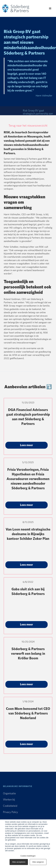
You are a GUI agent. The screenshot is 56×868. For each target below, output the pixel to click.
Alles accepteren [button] (19, 862)
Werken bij (9, 800)
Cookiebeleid (10, 806)
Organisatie (9, 794)
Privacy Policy (10, 812)
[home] (19, 8)
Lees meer (27, 445)
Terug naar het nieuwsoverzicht (28, 126)
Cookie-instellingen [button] (28, 856)
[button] (50, 9)
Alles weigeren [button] (38, 862)
